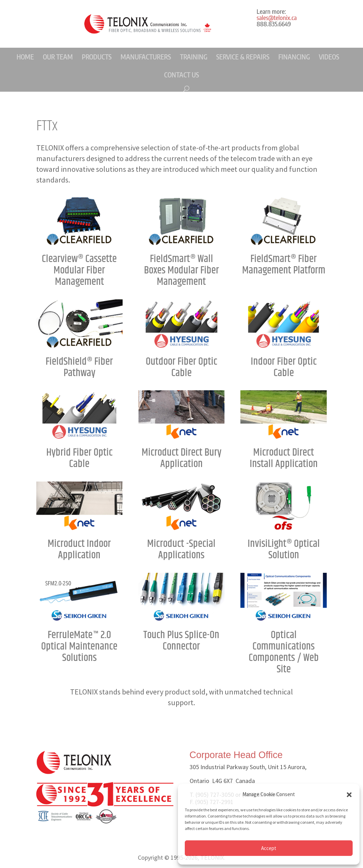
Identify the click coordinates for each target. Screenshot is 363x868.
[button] (349, 795)
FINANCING (294, 57)
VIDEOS (329, 57)
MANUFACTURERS (146, 57)
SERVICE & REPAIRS (243, 57)
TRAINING (194, 57)
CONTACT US (181, 75)
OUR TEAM (58, 57)
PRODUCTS (97, 57)
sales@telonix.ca (277, 17)
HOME (25, 57)
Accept (269, 848)
